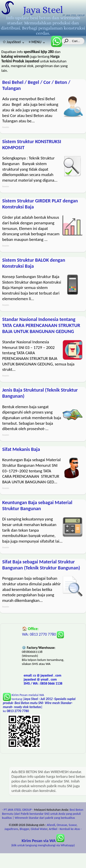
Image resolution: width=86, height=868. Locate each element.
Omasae (62, 825)
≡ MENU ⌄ (37, 42)
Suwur (73, 825)
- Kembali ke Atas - (70, 829)
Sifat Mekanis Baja (21, 449)
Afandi (51, 825)
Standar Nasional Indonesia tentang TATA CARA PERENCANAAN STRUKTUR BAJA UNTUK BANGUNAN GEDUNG (41, 325)
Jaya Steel (43, 10)
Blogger (24, 829)
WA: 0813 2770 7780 (43, 634)
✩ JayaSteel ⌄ (14, 42)
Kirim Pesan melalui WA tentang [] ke (39, 703)
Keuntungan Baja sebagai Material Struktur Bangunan (37, 505)
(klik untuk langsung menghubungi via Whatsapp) (43, 843)
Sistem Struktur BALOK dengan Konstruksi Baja (34, 263)
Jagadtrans (11, 829)
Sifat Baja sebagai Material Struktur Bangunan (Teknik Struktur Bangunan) (41, 565)
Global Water (39, 829)
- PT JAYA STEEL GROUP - (18, 810)
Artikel (53, 829)
